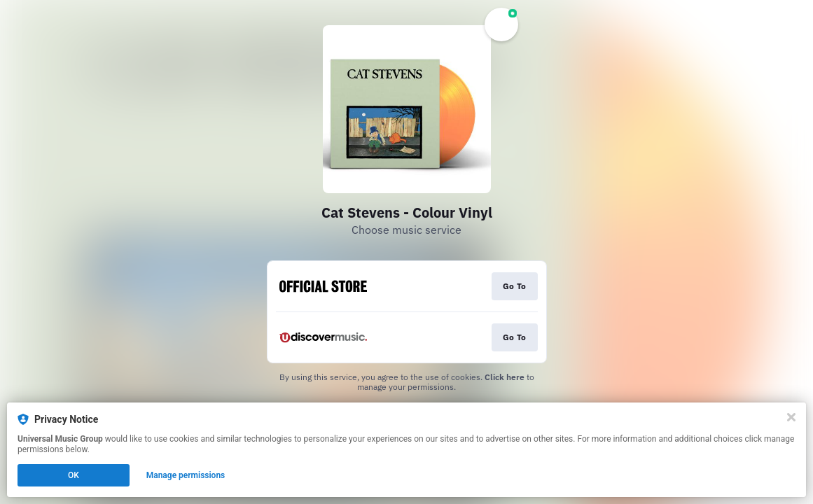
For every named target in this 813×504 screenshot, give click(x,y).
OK (74, 475)
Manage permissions (186, 475)
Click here (505, 377)
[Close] (791, 417)
